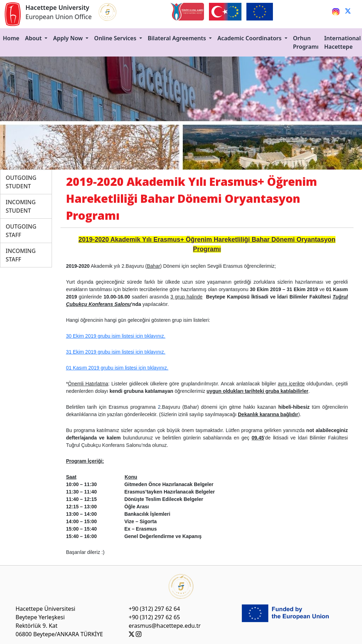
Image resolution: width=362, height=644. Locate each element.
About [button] (34, 38)
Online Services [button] (116, 38)
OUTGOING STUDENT (21, 182)
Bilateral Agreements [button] (178, 38)
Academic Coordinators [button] (250, 38)
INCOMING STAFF (21, 255)
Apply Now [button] (69, 38)
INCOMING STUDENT (21, 206)
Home (11, 38)
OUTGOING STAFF (21, 231)
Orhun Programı (306, 42)
